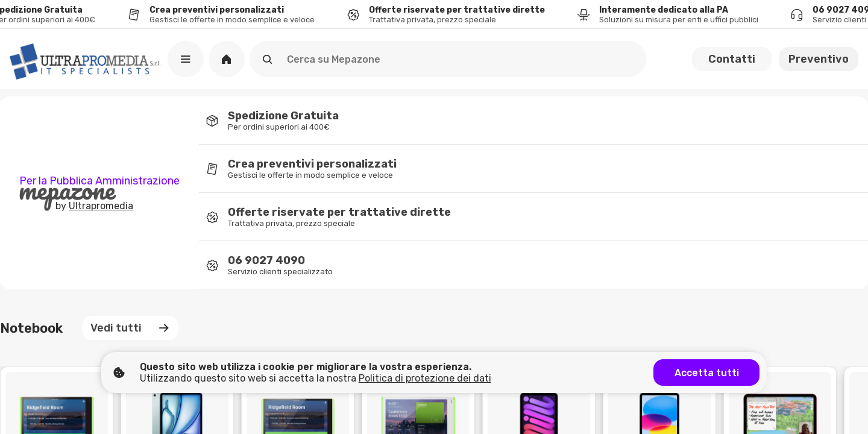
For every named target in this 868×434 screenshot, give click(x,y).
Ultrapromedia (101, 206)
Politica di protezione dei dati (425, 378)
